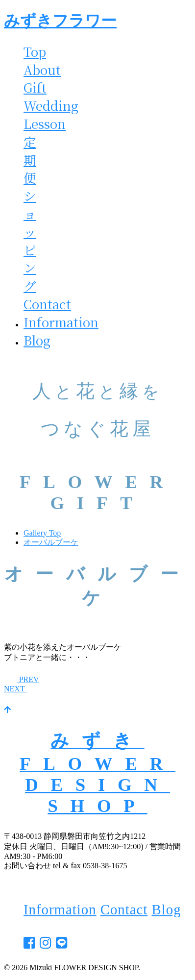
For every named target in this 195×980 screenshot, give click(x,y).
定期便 (30, 160)
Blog (37, 340)
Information (61, 322)
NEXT (22, 689)
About (42, 70)
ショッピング (30, 241)
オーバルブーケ (51, 542)
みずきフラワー (60, 21)
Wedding (51, 105)
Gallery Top (42, 533)
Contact (47, 304)
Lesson (45, 123)
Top (35, 51)
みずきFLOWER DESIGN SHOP (97, 773)
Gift (35, 87)
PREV (22, 679)
